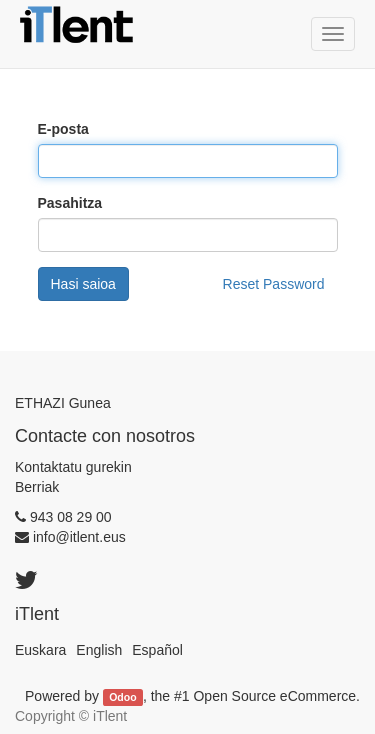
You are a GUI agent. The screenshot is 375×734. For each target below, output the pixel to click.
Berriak (37, 487)
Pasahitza (70, 203)
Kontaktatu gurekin (73, 467)
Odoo (122, 697)
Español (157, 650)
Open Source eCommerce (274, 696)
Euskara (40, 650)
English (99, 650)
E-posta (63, 129)
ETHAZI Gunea (63, 403)
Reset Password (274, 284)
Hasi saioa (83, 284)
